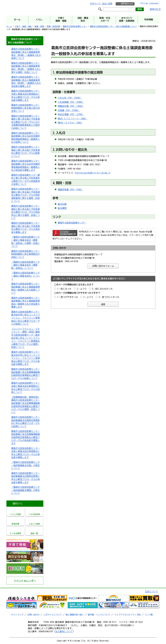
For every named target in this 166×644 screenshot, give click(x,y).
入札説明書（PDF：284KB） (71, 102)
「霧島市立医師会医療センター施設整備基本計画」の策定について (26, 465)
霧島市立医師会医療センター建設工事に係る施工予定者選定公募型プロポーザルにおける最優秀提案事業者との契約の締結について (26, 122)
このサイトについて (52, 615)
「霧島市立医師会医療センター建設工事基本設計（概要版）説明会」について (26, 265)
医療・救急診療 (53, 26)
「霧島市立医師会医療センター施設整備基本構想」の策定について (26, 490)
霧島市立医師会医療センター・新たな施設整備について (113, 26)
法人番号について (64, 631)
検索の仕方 (155, 9)
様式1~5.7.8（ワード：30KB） (73, 119)
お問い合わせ (33, 615)
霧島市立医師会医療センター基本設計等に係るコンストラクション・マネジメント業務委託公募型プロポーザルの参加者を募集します (26, 358)
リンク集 (149, 615)
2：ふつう (82, 289)
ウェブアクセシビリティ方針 (127, 615)
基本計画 (62, 204)
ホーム (9, 26)
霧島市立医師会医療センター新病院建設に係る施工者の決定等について (26, 108)
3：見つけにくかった (109, 297)
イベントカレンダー (25, 581)
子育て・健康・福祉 (23, 26)
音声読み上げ (127, 4)
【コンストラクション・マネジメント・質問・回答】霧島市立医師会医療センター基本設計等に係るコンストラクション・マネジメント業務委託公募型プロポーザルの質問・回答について (26, 338)
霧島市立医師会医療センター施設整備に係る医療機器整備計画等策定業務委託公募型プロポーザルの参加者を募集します (26, 437)
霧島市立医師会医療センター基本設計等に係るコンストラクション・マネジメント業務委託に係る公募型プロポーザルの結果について (26, 318)
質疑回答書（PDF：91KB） (70, 190)
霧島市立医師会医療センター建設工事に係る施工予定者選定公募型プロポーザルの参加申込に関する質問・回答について (26, 212)
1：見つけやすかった (68, 297)
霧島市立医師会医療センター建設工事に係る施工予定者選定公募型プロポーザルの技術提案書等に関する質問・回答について (26, 195)
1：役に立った (64, 289)
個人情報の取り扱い (75, 615)
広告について (152, 592)
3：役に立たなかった (102, 289)
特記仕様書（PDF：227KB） (71, 114)
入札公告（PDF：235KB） (70, 98)
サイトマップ (17, 615)
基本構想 (62, 208)
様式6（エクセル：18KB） (70, 123)
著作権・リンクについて (99, 615)
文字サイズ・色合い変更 (101, 4)
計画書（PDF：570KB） (69, 110)
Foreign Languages (150, 3)
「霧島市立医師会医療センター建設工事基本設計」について (26, 276)
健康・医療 (39, 26)
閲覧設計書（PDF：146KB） (71, 106)
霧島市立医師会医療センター (75, 26)
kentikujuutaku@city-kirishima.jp (93, 173)
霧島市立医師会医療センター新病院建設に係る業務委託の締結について (26, 254)
